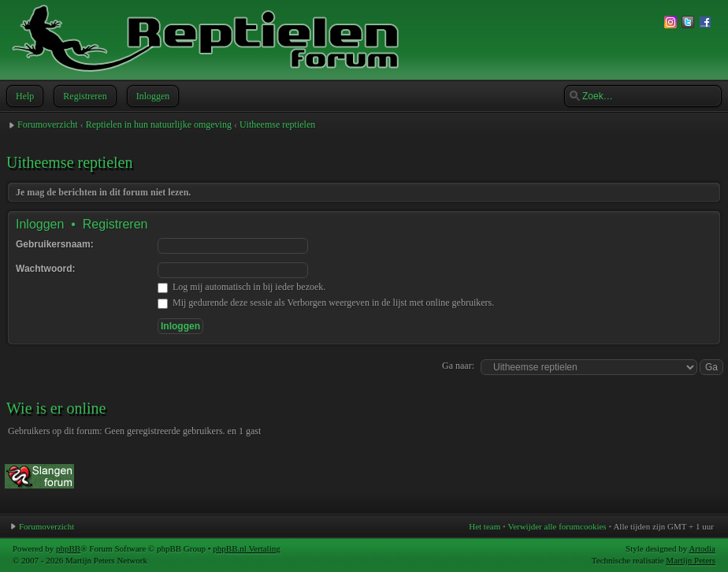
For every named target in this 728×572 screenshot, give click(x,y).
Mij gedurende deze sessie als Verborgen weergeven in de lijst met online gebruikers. (326, 303)
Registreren (83, 96)
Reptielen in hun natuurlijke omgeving (159, 124)
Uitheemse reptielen (277, 124)
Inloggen (152, 96)
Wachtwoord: (46, 269)
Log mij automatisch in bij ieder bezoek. (241, 287)
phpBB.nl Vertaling (246, 548)
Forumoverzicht (48, 124)
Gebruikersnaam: (55, 244)
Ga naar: (458, 366)
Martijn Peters (691, 560)
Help (23, 96)
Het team (485, 526)
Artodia (702, 548)
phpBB (68, 548)
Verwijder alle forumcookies (557, 526)
